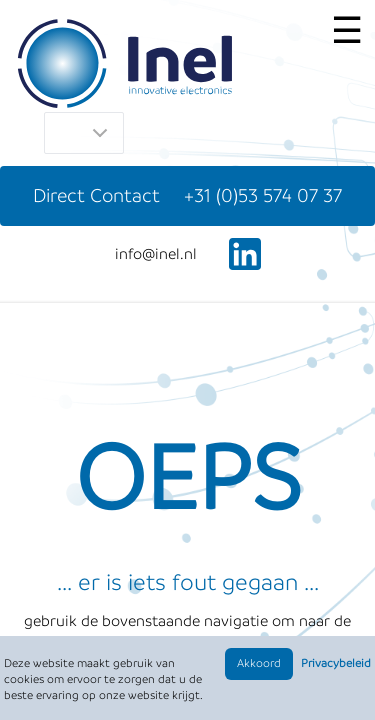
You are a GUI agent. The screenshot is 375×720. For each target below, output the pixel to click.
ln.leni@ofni (156, 254)
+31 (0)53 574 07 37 (263, 195)
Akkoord (259, 663)
